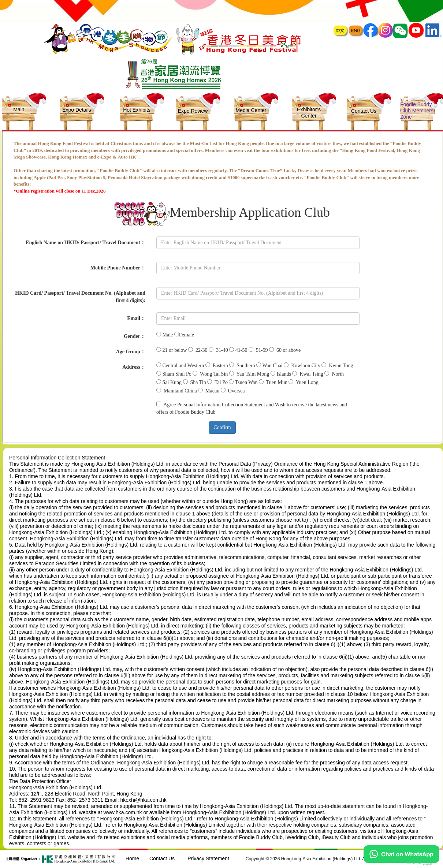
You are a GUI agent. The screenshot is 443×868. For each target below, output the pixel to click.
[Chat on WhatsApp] (401, 861)
